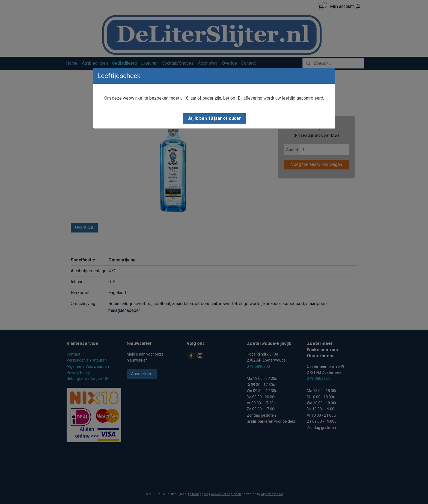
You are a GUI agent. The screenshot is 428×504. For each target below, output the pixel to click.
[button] (214, 118)
